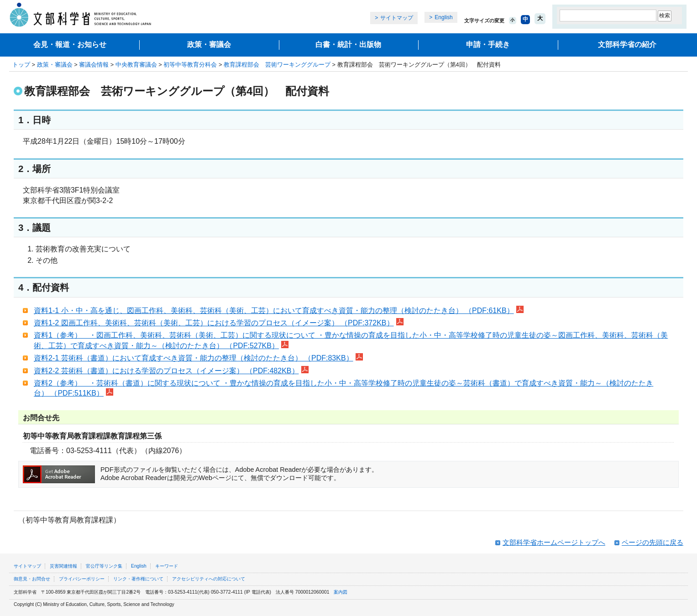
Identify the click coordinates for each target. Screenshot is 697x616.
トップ (21, 65)
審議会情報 (94, 65)
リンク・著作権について (138, 579)
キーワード (167, 566)
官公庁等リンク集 (104, 566)
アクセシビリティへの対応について (209, 579)
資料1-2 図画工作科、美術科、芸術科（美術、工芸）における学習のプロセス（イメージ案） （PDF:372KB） (219, 323)
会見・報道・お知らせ (70, 44)
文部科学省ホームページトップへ (554, 542)
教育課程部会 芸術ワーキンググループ (277, 65)
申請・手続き (488, 44)
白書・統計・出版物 (348, 44)
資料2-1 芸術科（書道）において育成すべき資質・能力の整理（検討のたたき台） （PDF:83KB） (198, 358)
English (443, 17)
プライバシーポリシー (82, 579)
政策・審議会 (209, 44)
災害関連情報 (63, 566)
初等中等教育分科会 (190, 65)
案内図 (341, 592)
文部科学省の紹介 (627, 44)
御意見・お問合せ (32, 579)
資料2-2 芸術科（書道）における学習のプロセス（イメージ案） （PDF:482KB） (171, 371)
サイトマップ (397, 18)
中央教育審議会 (136, 65)
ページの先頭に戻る (652, 542)
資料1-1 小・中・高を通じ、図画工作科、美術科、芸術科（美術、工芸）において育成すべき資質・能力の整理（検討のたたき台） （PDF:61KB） (279, 311)
